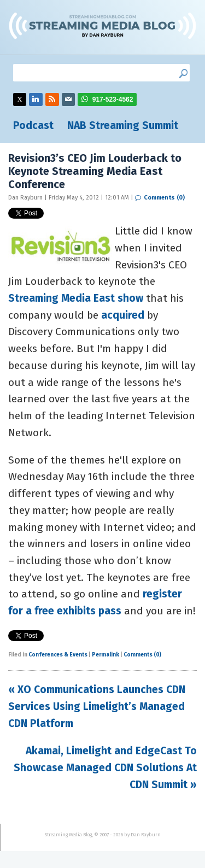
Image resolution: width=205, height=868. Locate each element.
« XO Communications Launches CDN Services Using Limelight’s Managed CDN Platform (97, 706)
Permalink (106, 655)
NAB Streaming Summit (123, 125)
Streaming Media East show (76, 298)
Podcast (33, 125)
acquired (123, 315)
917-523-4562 (113, 99)
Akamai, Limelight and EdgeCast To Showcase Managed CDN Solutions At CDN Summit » (105, 767)
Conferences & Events (58, 655)
